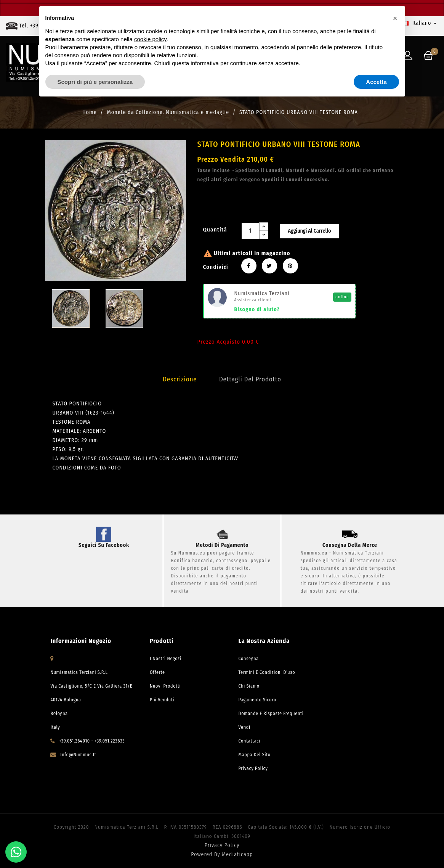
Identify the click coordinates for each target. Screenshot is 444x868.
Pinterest (290, 266)
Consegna (248, 659)
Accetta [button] (376, 82)
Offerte (157, 672)
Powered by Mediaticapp (222, 854)
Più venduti (162, 700)
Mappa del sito (254, 755)
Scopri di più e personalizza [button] (95, 82)
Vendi (244, 727)
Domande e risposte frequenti (271, 714)
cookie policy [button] (150, 39)
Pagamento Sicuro (257, 700)
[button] (395, 18)
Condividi (249, 266)
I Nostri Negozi (166, 659)
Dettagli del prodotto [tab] (250, 379)
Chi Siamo (249, 686)
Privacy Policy (253, 768)
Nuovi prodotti (165, 686)
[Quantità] (250, 231)
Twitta (269, 266)
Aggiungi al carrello (310, 231)
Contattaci (249, 741)
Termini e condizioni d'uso (267, 672)
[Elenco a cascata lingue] (420, 23)
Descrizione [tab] (180, 379)
